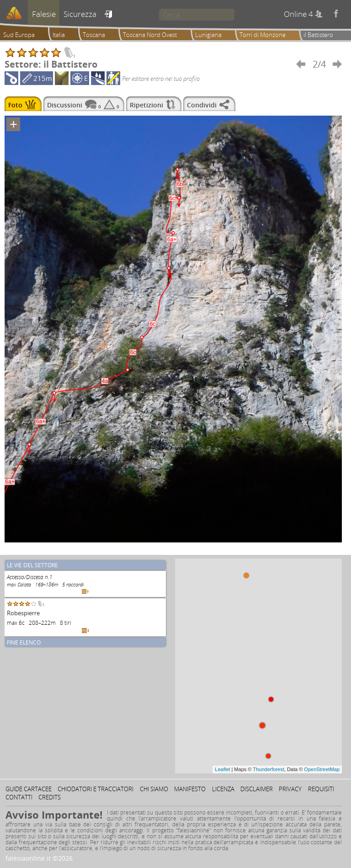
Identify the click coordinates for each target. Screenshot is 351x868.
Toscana (94, 35)
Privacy (290, 789)
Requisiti (321, 789)
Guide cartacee (29, 789)
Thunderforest (268, 769)
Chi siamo (154, 789)
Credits (50, 797)
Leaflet (222, 769)
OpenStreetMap (322, 769)
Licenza (223, 789)
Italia (59, 35)
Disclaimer (257, 789)
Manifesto (190, 789)
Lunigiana (208, 35)
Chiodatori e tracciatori (96, 789)
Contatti (19, 797)
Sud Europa (19, 35)
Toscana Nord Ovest (150, 35)
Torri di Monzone (263, 35)
